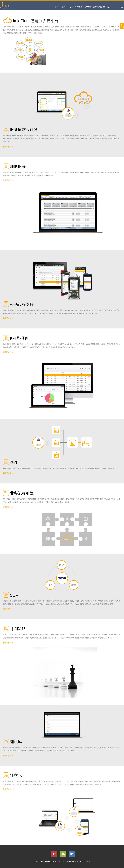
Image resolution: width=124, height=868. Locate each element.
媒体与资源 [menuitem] (97, 7)
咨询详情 (8, 147)
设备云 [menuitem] (71, 7)
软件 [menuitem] (56, 7)
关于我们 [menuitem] (107, 7)
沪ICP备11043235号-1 (81, 862)
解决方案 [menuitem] (87, 7)
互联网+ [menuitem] (63, 7)
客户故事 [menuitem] (78, 7)
